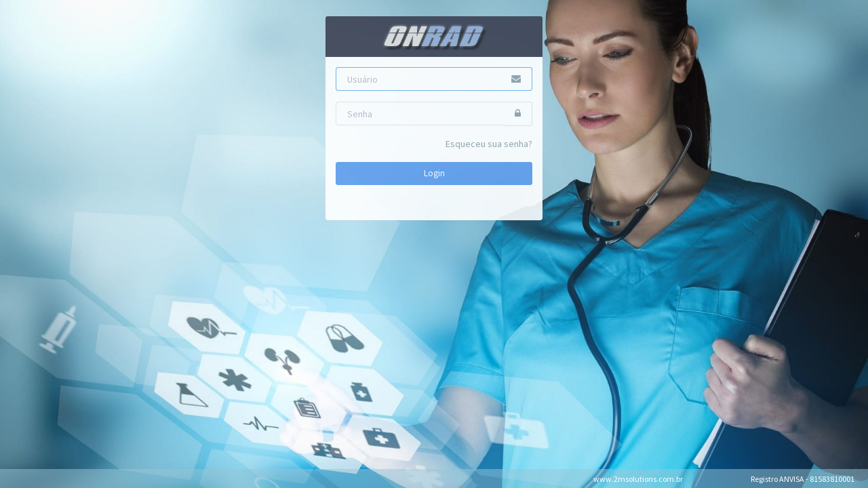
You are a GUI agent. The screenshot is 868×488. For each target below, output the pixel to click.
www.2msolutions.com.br (638, 479)
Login (434, 173)
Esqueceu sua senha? (489, 144)
